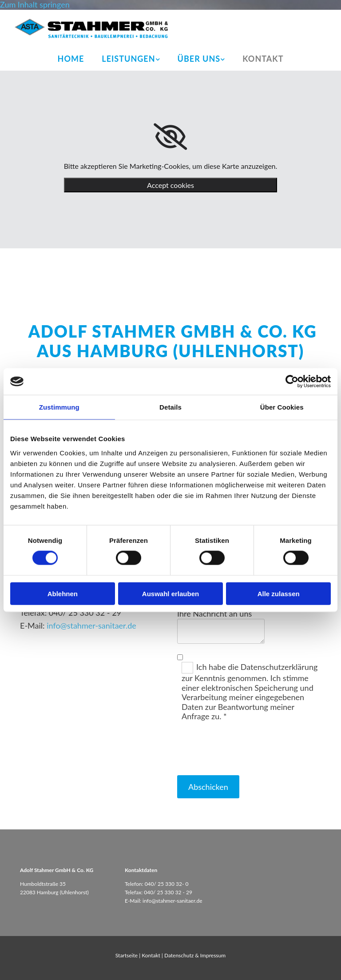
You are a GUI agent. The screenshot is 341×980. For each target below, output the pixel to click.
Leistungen (128, 59)
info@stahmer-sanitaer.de (91, 625)
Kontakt (263, 59)
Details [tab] (170, 407)
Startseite (127, 955)
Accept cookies (170, 185)
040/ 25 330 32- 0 (167, 884)
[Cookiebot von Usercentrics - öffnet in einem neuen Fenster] (292, 382)
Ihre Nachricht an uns (214, 613)
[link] (131, 59)
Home (71, 59)
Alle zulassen (279, 593)
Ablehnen (63, 593)
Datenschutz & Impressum (195, 955)
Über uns (199, 59)
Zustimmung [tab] (59, 407)
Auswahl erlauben (170, 593)
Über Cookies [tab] (282, 407)
